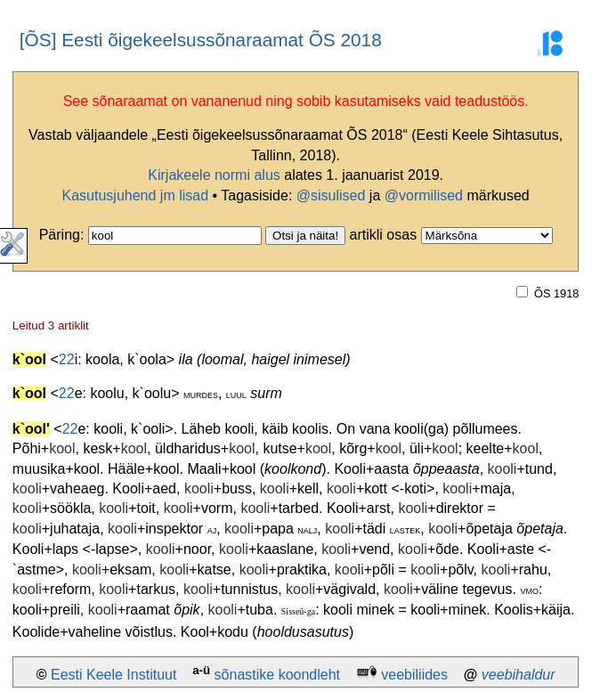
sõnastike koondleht (277, 675)
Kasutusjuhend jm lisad (136, 195)
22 (67, 359)
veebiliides (414, 675)
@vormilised (424, 195)
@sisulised (331, 195)
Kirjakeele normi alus (214, 175)
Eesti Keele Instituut (113, 675)
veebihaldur (519, 675)
